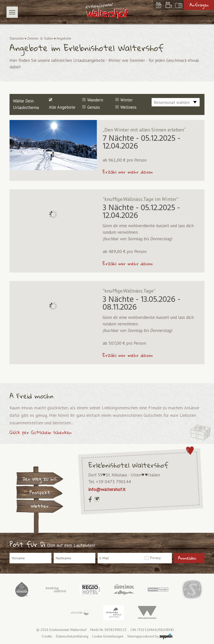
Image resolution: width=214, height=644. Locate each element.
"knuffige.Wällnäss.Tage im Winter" (140, 199)
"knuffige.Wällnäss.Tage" (129, 291)
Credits (47, 636)
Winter (127, 100)
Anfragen (199, 5)
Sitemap (133, 636)
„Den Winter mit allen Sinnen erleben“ (144, 130)
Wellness (128, 107)
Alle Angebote (62, 107)
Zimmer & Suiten (40, 38)
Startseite (17, 38)
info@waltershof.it (107, 489)
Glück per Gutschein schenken (41, 432)
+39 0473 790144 (113, 482)
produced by (156, 636)
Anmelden (187, 558)
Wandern (95, 100)
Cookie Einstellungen (108, 636)
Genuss (94, 107)
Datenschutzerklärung (72, 636)
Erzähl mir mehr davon (128, 172)
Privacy (155, 558)
